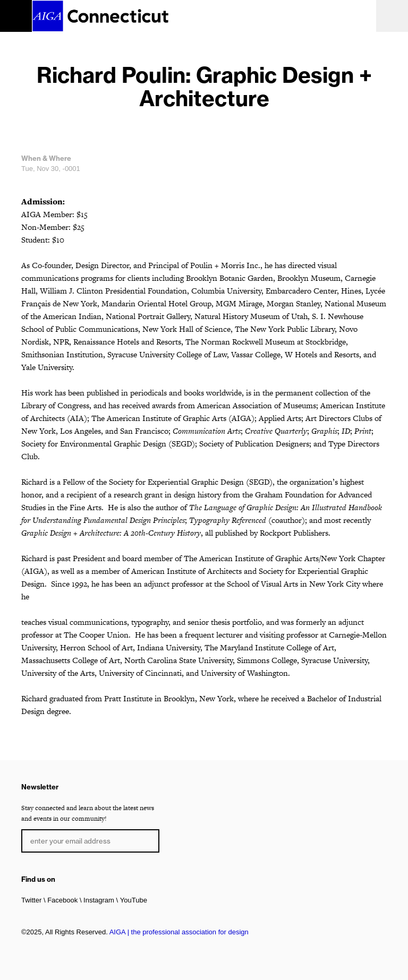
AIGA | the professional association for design (179, 932)
